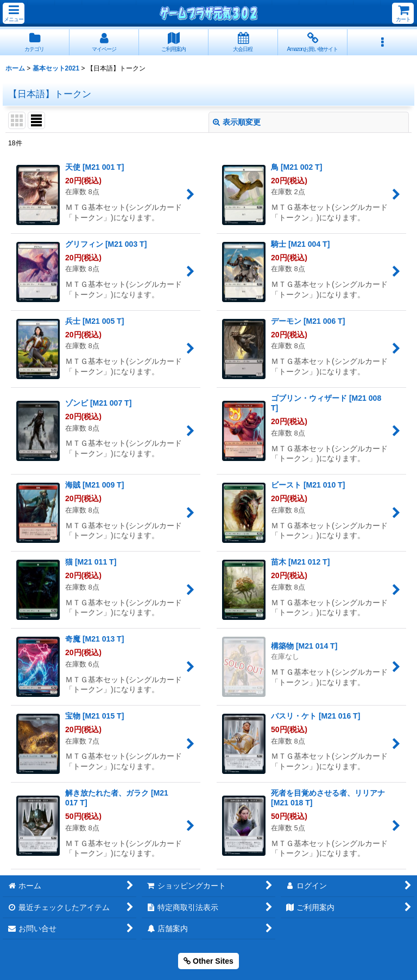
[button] (14, 13)
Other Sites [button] (208, 961)
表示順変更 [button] (237, 122)
